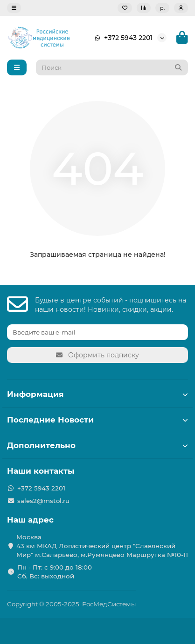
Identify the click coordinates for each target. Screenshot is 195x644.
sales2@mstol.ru (43, 501)
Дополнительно (97, 445)
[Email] (97, 332)
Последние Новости (97, 420)
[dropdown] (14, 8)
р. (162, 8)
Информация (97, 394)
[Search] (112, 67)
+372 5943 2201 (122, 38)
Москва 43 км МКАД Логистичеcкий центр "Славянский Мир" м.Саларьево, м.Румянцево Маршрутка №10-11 (102, 546)
